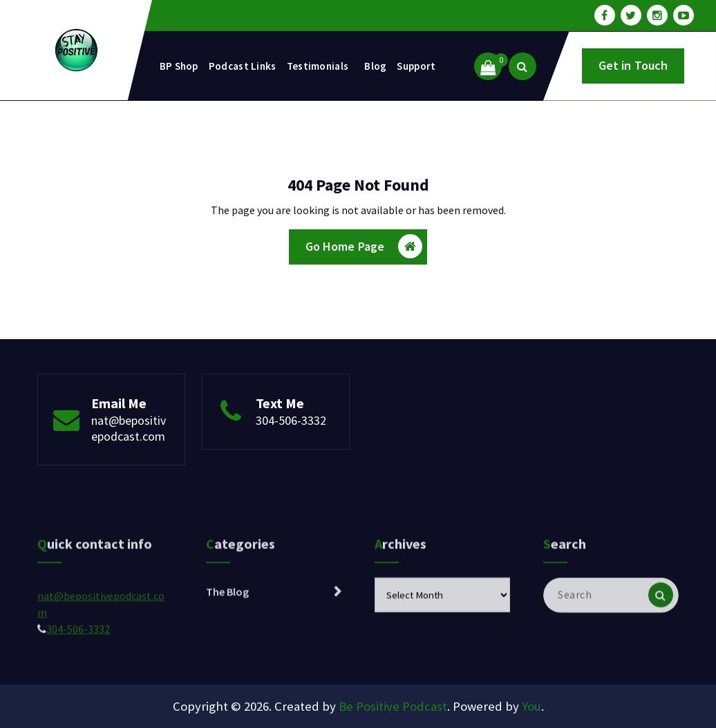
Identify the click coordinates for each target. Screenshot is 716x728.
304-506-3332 (291, 420)
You (531, 706)
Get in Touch (633, 65)
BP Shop (179, 66)
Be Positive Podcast (393, 706)
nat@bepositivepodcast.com (129, 428)
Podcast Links (243, 66)
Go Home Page (364, 246)
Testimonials (318, 66)
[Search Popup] (522, 66)
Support (416, 66)
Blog (375, 66)
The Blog (227, 627)
